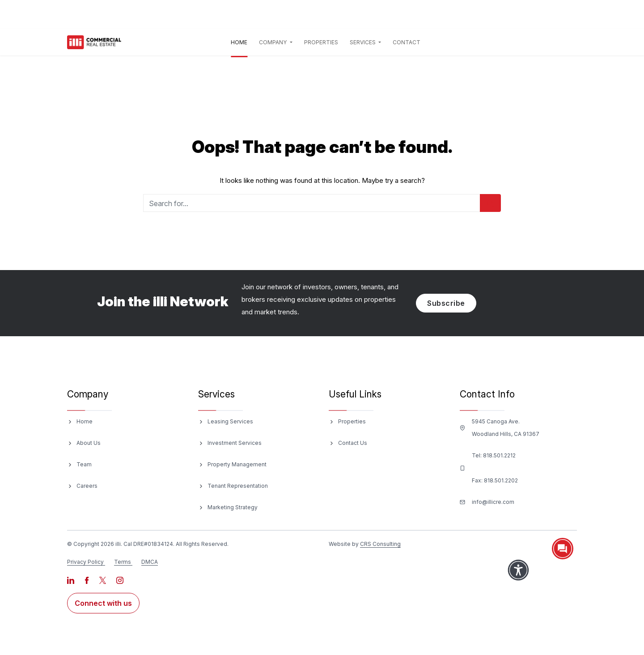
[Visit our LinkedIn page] (71, 580)
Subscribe (446, 303)
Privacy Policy (85, 562)
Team (84, 464)
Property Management (237, 464)
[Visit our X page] (103, 580)
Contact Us (353, 443)
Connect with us (103, 603)
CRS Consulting (380, 544)
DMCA (150, 562)
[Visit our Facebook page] (87, 580)
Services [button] (363, 42)
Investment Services (235, 443)
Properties (321, 42)
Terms (123, 562)
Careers (87, 486)
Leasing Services (230, 421)
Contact (407, 42)
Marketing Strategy (233, 507)
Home (241, 41)
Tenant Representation (238, 486)
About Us (89, 443)
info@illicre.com (493, 502)
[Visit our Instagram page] (120, 580)
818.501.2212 (499, 455)
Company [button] (273, 42)
